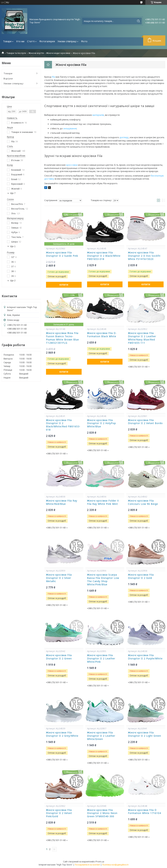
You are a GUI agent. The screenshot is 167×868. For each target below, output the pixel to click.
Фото (84, 41)
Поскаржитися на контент (87, 865)
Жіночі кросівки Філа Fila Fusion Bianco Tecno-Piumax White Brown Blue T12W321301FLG (62, 338)
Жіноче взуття (36, 53)
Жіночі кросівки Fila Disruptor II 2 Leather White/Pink (101, 659)
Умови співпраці (67, 41)
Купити (64, 285)
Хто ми (20, 41)
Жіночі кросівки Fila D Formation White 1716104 (145, 812)
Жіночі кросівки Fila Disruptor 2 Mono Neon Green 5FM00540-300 (102, 813)
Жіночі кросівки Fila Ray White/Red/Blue (62, 502)
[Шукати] (138, 21)
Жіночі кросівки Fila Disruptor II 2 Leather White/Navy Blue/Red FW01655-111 (142, 338)
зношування (70, 128)
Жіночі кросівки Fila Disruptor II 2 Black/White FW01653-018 (104, 256)
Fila (53, 77)
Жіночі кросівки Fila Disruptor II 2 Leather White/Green (101, 736)
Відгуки (8, 78)
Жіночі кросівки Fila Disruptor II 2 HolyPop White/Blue (101, 423)
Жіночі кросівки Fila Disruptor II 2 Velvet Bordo (145, 422)
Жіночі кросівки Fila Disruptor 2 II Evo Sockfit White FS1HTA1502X (144, 256)
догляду (124, 137)
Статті (31, 41)
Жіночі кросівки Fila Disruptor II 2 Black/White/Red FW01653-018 (63, 425)
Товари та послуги (16, 53)
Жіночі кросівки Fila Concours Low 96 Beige (143, 502)
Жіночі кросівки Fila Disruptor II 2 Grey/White (62, 734)
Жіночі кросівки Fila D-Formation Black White (102, 335)
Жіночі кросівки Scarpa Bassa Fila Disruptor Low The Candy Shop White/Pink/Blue (103, 580)
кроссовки (72, 165)
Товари (7, 41)
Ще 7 (13, 193)
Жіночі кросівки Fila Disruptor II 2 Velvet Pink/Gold (59, 813)
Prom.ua (100, 862)
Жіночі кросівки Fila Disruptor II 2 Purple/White (145, 657)
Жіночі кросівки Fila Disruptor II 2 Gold (141, 576)
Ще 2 (13, 281)
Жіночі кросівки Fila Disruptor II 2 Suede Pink (62, 254)
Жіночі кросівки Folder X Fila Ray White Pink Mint (103, 502)
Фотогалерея (47, 41)
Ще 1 (13, 246)
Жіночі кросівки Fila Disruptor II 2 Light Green (145, 734)
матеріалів (98, 115)
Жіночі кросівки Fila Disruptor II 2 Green (59, 657)
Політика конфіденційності (115, 865)
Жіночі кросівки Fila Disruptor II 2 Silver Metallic (59, 578)
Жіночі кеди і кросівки (58, 53)
